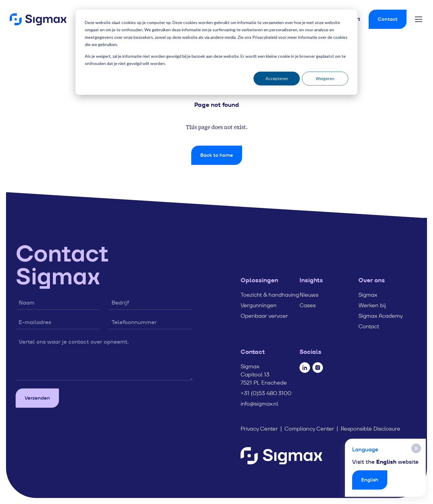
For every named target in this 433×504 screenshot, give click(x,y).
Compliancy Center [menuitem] (309, 429)
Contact (388, 19)
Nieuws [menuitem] (309, 295)
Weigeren (325, 78)
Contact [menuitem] (369, 326)
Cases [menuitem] (308, 305)
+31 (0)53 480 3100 (266, 393)
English (370, 480)
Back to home (217, 155)
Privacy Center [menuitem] (259, 429)
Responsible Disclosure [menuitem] (370, 429)
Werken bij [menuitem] (372, 305)
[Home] (38, 19)
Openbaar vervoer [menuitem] (264, 316)
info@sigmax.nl (259, 404)
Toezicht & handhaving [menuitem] (270, 295)
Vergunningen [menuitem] (259, 305)
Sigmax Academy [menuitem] (381, 316)
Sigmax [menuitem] (368, 295)
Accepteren (277, 78)
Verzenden (37, 398)
